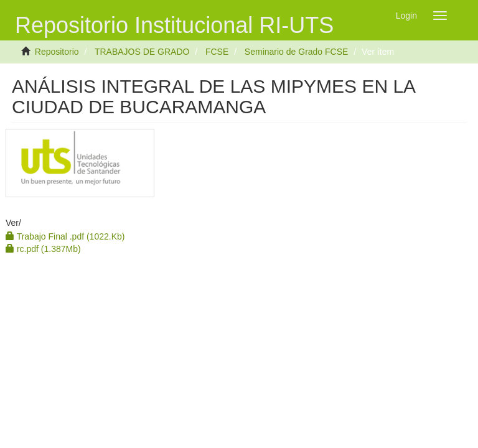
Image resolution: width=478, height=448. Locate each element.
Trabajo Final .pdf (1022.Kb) (65, 236)
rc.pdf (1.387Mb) (43, 249)
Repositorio (57, 52)
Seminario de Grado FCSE (297, 52)
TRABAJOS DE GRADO (142, 52)
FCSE (217, 52)
